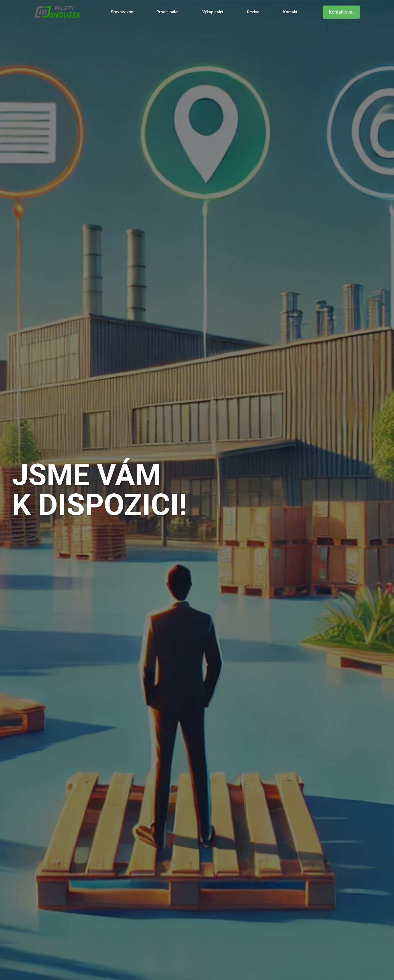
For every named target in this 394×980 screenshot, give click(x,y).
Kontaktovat (341, 12)
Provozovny (122, 12)
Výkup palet (213, 12)
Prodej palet (168, 12)
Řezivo (253, 12)
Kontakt (290, 12)
